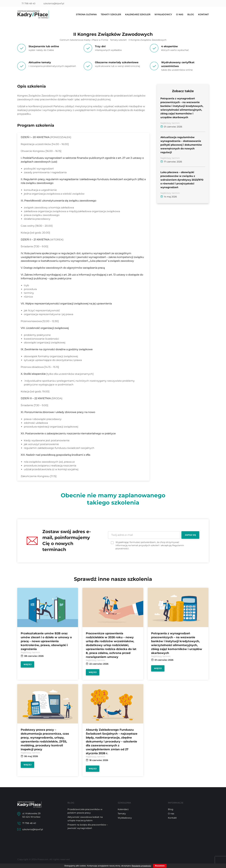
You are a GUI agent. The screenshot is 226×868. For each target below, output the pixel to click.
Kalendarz (123, 809)
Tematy (122, 814)
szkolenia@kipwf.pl (54, 3)
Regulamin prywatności (141, 866)
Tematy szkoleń (111, 15)
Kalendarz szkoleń (138, 15)
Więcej (27, 664)
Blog (191, 15)
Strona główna (86, 15)
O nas (180, 15)
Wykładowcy (163, 15)
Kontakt (203, 15)
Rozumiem (160, 866)
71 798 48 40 (28, 3)
